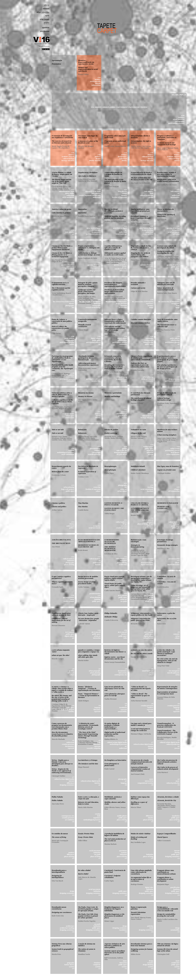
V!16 (92, 107)
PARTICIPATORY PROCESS (138, 107)
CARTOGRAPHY (122, 107)
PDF (182, 95)
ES (173, 95)
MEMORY (98, 107)
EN (177, 95)
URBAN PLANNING (109, 107)
